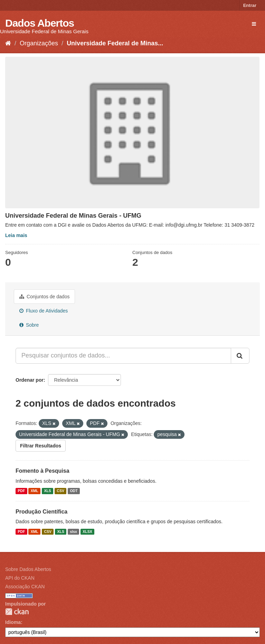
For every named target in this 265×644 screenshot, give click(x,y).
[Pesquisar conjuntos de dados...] (123, 356)
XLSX (87, 532)
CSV (60, 491)
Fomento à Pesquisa (42, 471)
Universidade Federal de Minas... (115, 43)
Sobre (29, 325)
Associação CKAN (25, 587)
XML (35, 491)
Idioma (13, 622)
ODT (74, 491)
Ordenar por (30, 380)
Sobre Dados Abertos (28, 569)
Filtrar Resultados (41, 446)
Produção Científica (41, 512)
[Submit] (240, 356)
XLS (47, 491)
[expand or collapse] (254, 24)
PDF (21, 491)
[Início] (8, 43)
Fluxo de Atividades (44, 311)
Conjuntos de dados (44, 297)
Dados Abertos (40, 23)
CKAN (17, 612)
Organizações (39, 43)
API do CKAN (20, 578)
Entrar (250, 5)
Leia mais (16, 235)
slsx (73, 532)
